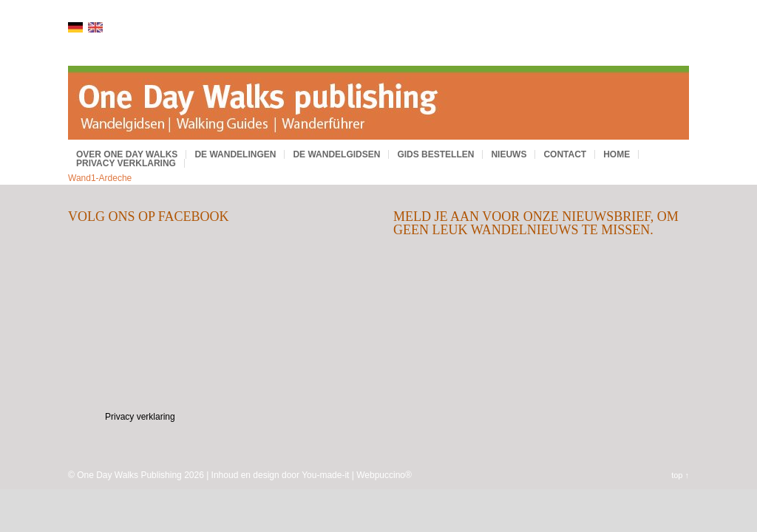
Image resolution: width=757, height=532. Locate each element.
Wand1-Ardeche (100, 178)
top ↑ (680, 475)
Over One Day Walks (127, 154)
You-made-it (325, 475)
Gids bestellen (435, 154)
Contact (565, 154)
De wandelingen (235, 154)
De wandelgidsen (336, 154)
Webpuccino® (384, 475)
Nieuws (509, 154)
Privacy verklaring (126, 163)
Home (617, 154)
